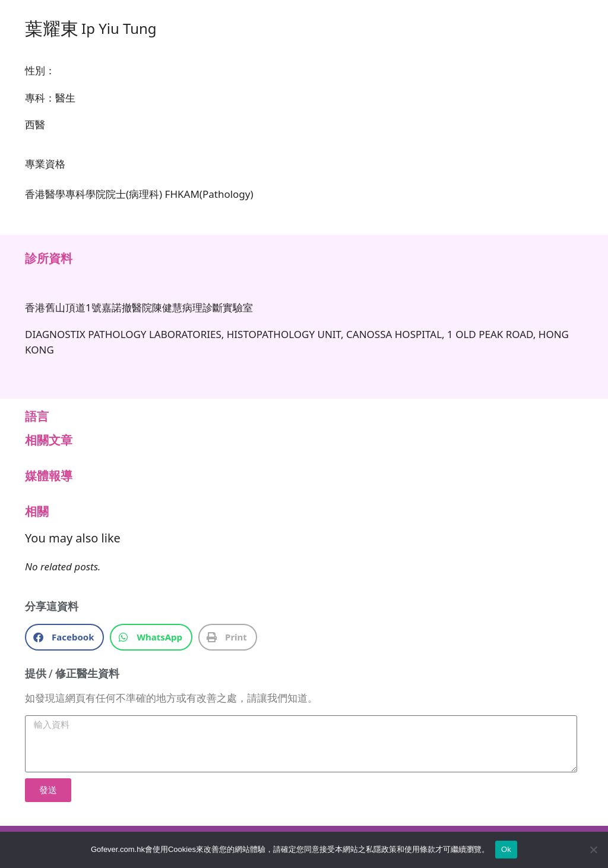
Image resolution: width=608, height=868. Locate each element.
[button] (64, 637)
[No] (593, 850)
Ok (506, 849)
